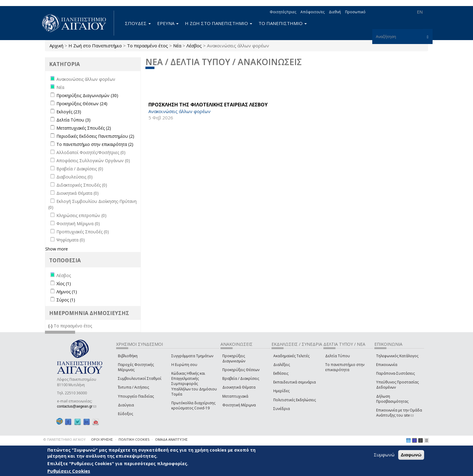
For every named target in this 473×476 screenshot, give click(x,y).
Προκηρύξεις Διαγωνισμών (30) (87, 95)
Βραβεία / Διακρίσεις (241, 378)
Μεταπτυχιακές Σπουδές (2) (84, 128)
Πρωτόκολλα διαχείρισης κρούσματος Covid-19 (193, 405)
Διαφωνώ (411, 455)
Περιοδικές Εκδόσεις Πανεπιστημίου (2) (95, 136)
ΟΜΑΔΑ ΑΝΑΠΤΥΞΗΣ (171, 439)
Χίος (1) (64, 284)
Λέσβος (194, 46)
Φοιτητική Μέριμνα (239, 405)
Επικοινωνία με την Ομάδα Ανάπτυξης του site (399, 413)
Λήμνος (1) (67, 292)
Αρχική (56, 46)
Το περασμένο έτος (148, 46)
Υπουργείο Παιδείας (136, 396)
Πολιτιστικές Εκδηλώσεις (295, 400)
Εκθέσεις (281, 373)
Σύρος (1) (66, 300)
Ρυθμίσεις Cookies (69, 471)
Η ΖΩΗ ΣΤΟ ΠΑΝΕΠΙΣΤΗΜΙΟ (219, 23)
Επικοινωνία (387, 365)
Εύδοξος (125, 414)
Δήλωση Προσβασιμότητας (392, 399)
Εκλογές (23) (69, 112)
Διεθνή (335, 12)
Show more (57, 249)
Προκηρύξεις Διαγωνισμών (234, 358)
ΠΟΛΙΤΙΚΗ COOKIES (134, 439)
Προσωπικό (355, 12)
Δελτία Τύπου (338, 356)
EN (420, 12)
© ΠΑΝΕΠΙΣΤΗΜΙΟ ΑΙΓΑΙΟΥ (65, 439)
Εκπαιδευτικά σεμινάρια (295, 382)
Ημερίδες (281, 391)
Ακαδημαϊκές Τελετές (291, 356)
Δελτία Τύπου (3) (73, 120)
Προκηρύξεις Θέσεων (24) (82, 104)
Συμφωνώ (384, 455)
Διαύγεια (126, 405)
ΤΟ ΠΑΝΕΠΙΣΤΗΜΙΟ (283, 23)
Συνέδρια (282, 409)
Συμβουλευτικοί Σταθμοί (140, 378)
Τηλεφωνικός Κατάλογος (397, 356)
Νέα (177, 46)
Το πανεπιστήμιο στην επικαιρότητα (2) (95, 144)
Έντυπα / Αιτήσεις (133, 387)
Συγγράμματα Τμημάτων (192, 356)
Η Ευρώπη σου (184, 365)
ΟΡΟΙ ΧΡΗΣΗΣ (102, 439)
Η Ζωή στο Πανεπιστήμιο (95, 46)
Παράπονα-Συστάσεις (395, 373)
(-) (51, 326)
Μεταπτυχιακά (235, 396)
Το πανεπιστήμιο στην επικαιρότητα (345, 367)
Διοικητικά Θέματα (239, 387)
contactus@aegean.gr (77, 406)
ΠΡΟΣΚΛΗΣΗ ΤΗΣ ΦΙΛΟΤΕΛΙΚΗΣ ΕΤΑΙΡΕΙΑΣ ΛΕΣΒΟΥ (208, 105)
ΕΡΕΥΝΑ (168, 23)
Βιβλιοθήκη (128, 356)
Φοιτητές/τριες (283, 12)
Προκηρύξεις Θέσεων (241, 370)
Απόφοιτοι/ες (313, 12)
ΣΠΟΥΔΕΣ (138, 23)
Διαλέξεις (282, 365)
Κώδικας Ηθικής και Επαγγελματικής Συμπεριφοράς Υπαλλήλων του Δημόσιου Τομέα (194, 384)
